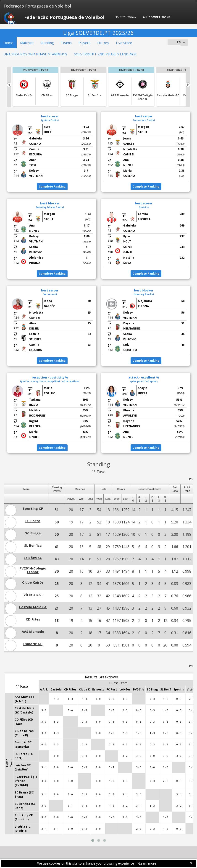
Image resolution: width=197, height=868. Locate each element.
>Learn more (147, 863)
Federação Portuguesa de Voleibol (37, 6)
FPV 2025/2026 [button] (125, 17)
